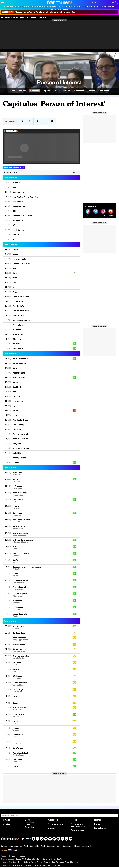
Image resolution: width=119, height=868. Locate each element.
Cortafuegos (41, 627)
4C (14, 406)
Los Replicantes (18, 856)
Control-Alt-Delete (21, 297)
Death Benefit (19, 373)
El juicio (41, 742)
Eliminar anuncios (60, 20)
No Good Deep (19, 633)
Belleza (27, 862)
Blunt (15, 278)
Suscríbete (100, 828)
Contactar (85, 846)
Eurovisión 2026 (78, 827)
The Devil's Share (20, 420)
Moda (20, 862)
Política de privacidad (32, 846)
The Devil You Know (21, 311)
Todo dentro (41, 500)
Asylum (16, 254)
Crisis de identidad (41, 657)
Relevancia (41, 514)
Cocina (52, 862)
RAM (14, 392)
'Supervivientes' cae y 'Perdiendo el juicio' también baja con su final (39, 12)
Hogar (61, 862)
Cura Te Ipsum (19, 748)
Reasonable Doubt (21, 448)
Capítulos (42, 17)
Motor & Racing (46, 865)
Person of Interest (28, 17)
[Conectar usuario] (117, 3)
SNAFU (16, 235)
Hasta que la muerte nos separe (41, 568)
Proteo (41, 507)
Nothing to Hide (19, 458)
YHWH (15, 249)
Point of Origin (19, 315)
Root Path (17, 387)
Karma (15, 273)
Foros (112, 7)
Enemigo (41, 722)
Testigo (41, 729)
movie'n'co (58, 859)
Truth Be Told (18, 230)
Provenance (18, 401)
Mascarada (41, 602)
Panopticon (18, 348)
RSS (92, 846)
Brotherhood (18, 334)
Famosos (102, 7)
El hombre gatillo (41, 595)
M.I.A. (15, 292)
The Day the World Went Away (26, 197)
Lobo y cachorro (41, 684)
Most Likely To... (19, 377)
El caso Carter (41, 715)
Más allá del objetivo (41, 754)
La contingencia (41, 615)
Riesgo (41, 670)
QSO (14, 211)
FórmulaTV (6, 17)
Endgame (17, 429)
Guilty (15, 287)
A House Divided (20, 363)
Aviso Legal (18, 846)
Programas (75, 7)
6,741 (15, 225)
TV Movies (29, 827)
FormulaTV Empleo (23, 859)
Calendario (29, 822)
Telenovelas (89, 7)
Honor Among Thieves (22, 320)
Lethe (15, 415)
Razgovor (17, 443)
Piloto (41, 767)
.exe (14, 187)
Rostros (98, 820)
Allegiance (17, 382)
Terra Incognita (19, 259)
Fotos (64, 7)
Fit (57, 862)
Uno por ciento (41, 527)
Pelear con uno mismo (41, 554)
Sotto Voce (18, 202)
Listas (27, 825)
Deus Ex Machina (20, 359)
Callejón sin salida (41, 534)
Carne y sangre (41, 650)
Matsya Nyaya (19, 644)
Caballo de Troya (41, 494)
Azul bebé (41, 664)
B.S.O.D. (16, 239)
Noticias (9, 7)
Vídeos (56, 7)
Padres (40, 862)
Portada (6, 820)
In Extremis (41, 487)
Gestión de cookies (64, 846)
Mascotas (74, 862)
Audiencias (28, 7)
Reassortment (19, 206)
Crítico (41, 575)
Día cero (41, 480)
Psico (67, 862)
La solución (41, 736)
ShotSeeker (18, 220)
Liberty (16, 462)
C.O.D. (41, 561)
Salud (46, 862)
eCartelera (36, 859)
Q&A (14, 282)
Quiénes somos (7, 846)
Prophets (17, 330)
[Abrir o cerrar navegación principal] (2, 2)
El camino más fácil (41, 581)
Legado (41, 697)
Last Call (16, 396)
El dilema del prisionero (41, 541)
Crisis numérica (41, 709)
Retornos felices (41, 639)
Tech (30, 865)
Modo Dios (41, 474)
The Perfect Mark (20, 434)
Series (18, 7)
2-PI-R (41, 548)
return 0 (16, 183)
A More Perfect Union (22, 216)
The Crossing (18, 425)
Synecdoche (18, 192)
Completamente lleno (41, 521)
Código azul (41, 677)
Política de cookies (48, 846)
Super (15, 703)
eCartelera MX (47, 859)
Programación (43, 7)
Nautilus (16, 344)
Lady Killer (17, 453)
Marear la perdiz (41, 588)
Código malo (41, 608)
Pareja (33, 862)
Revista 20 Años (60, 9)
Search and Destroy (21, 264)
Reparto (47, 91)
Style (21, 865)
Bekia (15, 862)
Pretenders (18, 325)
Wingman (16, 339)
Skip (14, 268)
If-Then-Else (18, 301)
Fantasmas (41, 761)
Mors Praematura (20, 439)
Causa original (41, 691)
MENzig (15, 865)
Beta (15, 368)
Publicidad (76, 846)
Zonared (57, 865)
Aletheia (16, 410)
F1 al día (36, 865)
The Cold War (18, 306)
